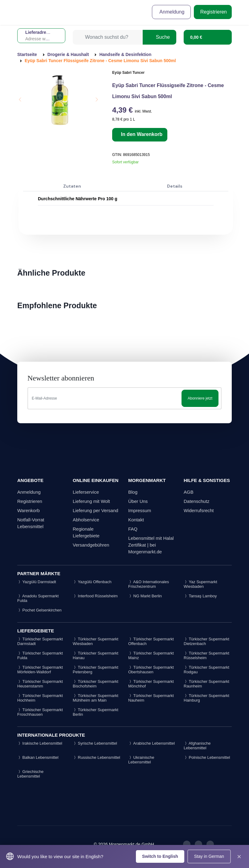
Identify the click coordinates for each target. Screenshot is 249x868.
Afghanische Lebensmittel (197, 746)
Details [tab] (175, 186)
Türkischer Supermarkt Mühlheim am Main (96, 698)
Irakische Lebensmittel (40, 743)
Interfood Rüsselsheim (95, 596)
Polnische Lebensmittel (207, 757)
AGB (189, 492)
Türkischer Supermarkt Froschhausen (40, 712)
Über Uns (138, 501)
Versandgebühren (91, 545)
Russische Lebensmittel (96, 757)
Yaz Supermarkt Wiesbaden (200, 584)
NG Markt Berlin (145, 596)
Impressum (140, 510)
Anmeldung (171, 12)
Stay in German (209, 856)
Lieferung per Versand (96, 510)
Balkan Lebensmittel (38, 757)
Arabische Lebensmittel (151, 743)
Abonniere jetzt (200, 398)
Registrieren (213, 12)
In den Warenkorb (141, 134)
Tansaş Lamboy (200, 596)
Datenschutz (196, 501)
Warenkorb (29, 510)
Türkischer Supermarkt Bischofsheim (96, 684)
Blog (133, 492)
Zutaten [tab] (72, 186)
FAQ (133, 529)
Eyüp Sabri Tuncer (128, 73)
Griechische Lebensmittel (30, 774)
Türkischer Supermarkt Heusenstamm (40, 684)
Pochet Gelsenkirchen (39, 610)
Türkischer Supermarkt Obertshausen (151, 670)
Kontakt (136, 520)
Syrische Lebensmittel (95, 743)
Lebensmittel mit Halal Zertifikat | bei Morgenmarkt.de (151, 545)
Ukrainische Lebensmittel (141, 760)
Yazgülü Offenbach (92, 582)
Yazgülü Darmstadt (37, 582)
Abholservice (86, 520)
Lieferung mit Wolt (91, 501)
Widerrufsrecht (199, 510)
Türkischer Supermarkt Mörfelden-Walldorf (40, 670)
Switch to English (160, 856)
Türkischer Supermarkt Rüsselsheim (206, 655)
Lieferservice (86, 492)
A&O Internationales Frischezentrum (149, 584)
